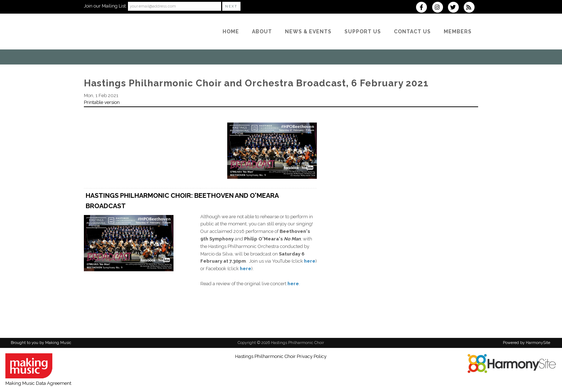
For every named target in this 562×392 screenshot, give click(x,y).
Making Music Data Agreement (38, 383)
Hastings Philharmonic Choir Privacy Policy (281, 356)
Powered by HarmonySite (527, 343)
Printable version (102, 102)
